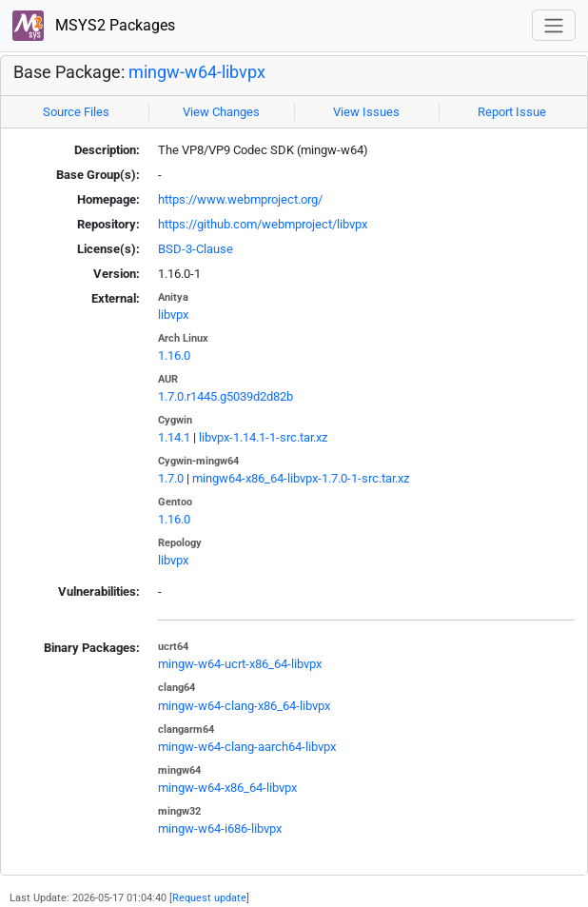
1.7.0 (171, 478)
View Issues (366, 112)
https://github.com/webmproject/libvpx (263, 224)
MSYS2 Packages (94, 26)
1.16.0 (174, 355)
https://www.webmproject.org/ (240, 199)
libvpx (173, 315)
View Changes (221, 112)
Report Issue (512, 112)
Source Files (76, 112)
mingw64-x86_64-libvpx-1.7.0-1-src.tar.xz (301, 478)
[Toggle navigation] (554, 25)
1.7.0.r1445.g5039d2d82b (225, 396)
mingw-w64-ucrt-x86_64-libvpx (240, 664)
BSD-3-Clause (196, 249)
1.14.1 (174, 437)
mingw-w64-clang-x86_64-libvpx (244, 706)
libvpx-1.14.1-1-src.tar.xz (263, 437)
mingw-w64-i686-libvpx (220, 828)
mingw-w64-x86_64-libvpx (227, 788)
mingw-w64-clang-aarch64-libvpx (247, 747)
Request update (209, 897)
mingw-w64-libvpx (197, 72)
